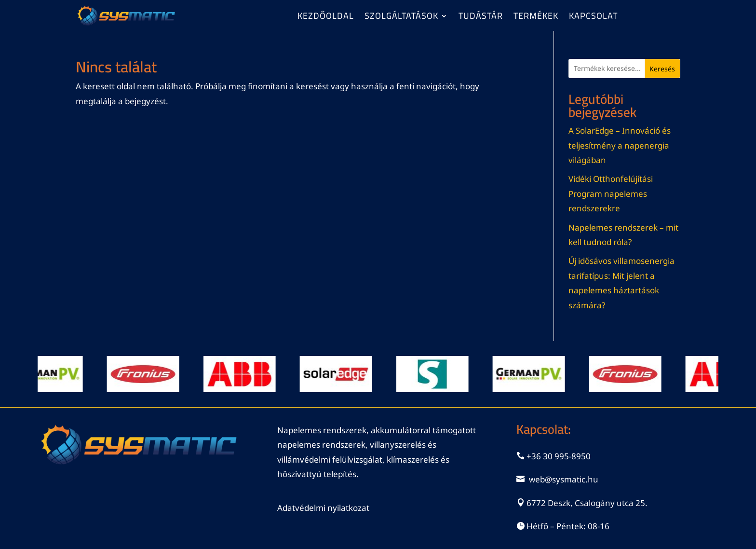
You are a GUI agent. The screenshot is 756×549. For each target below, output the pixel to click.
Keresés (662, 69)
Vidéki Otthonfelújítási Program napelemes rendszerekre (611, 193)
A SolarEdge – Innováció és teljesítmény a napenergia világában (620, 145)
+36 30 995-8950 (559, 456)
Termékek (536, 18)
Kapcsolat (593, 18)
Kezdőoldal (326, 18)
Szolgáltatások (401, 18)
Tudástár (481, 18)
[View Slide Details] (51, 374)
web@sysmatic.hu (564, 479)
